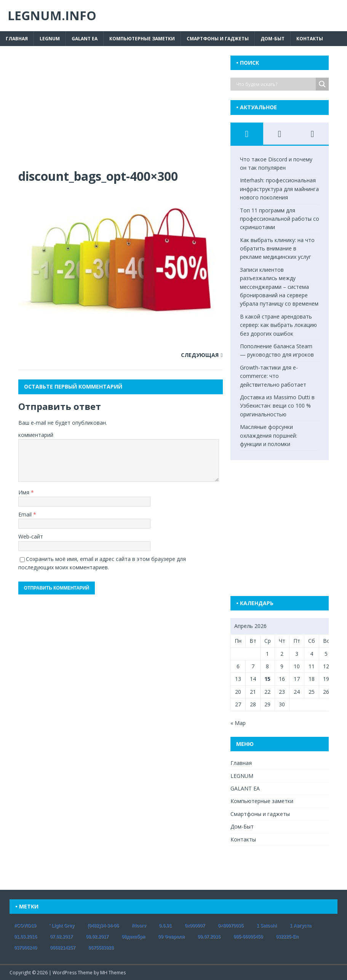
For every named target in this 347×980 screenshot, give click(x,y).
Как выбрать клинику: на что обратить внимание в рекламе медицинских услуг (277, 249)
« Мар (238, 723)
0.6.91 (165, 926)
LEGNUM (50, 39)
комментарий (36, 435)
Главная (17, 39)
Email (26, 514)
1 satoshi (266, 926)
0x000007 (195, 926)
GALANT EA (85, 39)
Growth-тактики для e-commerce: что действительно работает (273, 376)
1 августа (301, 926)
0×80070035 (231, 926)
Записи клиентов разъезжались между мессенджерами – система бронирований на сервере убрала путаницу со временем (279, 287)
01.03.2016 (26, 937)
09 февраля (171, 937)
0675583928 (101, 948)
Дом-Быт (273, 39)
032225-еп (287, 937)
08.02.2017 (97, 937)
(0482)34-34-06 (103, 926)
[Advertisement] (121, 112)
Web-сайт (31, 536)
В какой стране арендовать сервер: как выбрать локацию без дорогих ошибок (278, 325)
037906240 (26, 948)
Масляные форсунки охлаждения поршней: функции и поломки (269, 435)
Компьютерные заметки (142, 39)
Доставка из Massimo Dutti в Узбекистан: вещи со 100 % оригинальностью (277, 406)
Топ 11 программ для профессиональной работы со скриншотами (280, 219)
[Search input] (275, 84)
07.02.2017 (61, 937)
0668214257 (63, 948)
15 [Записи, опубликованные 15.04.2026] (267, 679)
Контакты (310, 39)
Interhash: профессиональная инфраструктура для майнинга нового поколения (279, 189)
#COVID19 (25, 926)
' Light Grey (62, 926)
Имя (25, 492)
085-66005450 (248, 937)
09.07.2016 (209, 937)
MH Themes (113, 973)
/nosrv (139, 926)
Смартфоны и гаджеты (218, 39)
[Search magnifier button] (322, 84)
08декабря (133, 937)
